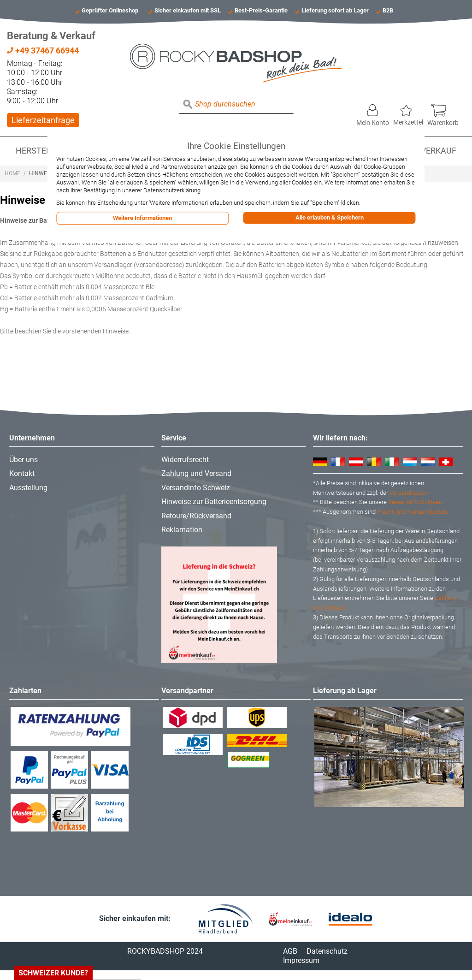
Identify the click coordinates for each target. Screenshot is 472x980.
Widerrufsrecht (185, 460)
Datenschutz (327, 951)
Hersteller (40, 151)
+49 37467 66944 (43, 50)
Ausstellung (28, 488)
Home (12, 173)
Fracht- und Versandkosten (412, 512)
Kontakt (22, 473)
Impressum (301, 960)
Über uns (24, 460)
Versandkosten (409, 493)
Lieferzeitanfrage (43, 120)
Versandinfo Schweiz (196, 488)
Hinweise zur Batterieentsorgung (214, 502)
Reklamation (182, 530)
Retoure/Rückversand (196, 516)
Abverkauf (433, 151)
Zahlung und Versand (196, 473)
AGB (290, 951)
